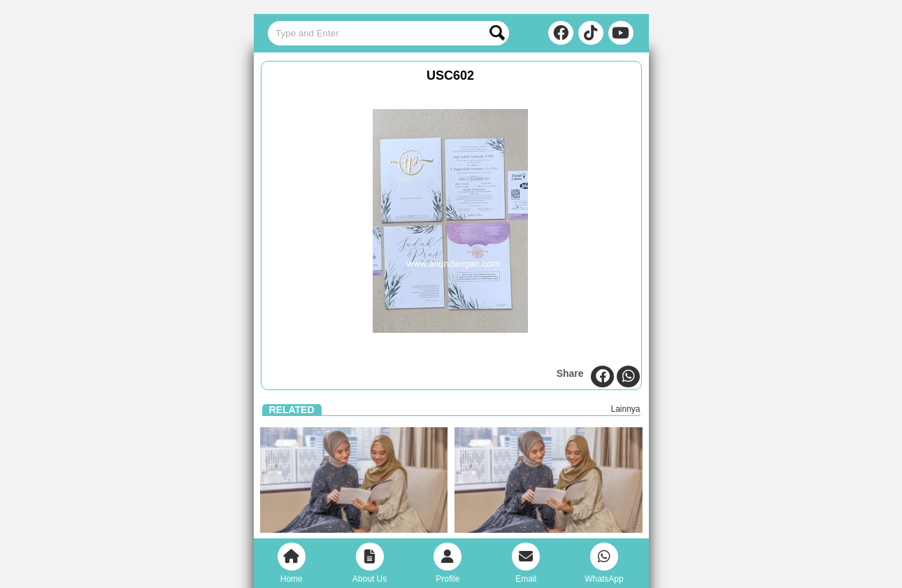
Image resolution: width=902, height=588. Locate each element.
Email (526, 563)
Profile (448, 563)
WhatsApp (604, 563)
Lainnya (625, 409)
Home (292, 563)
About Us (370, 563)
